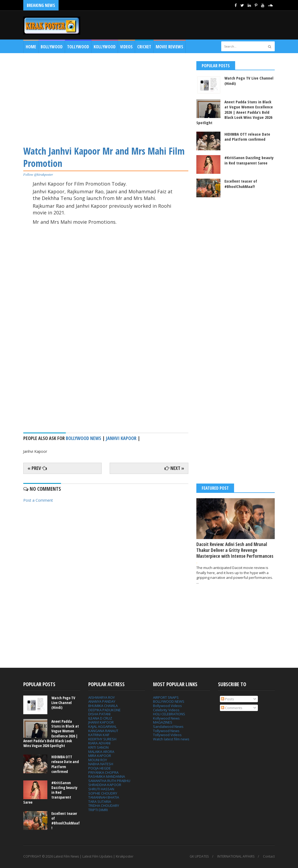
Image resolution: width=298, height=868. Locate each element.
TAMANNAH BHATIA (104, 797)
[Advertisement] (106, 99)
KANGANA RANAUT (103, 731)
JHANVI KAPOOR (101, 722)
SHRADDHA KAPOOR (105, 785)
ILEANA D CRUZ (100, 718)
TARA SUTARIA (100, 802)
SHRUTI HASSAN (101, 789)
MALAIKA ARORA (101, 752)
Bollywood (52, 47)
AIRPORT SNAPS (166, 697)
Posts (228, 699)
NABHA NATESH (101, 764)
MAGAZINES (163, 722)
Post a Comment (38, 500)
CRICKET (144, 47)
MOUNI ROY (98, 760)
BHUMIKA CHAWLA (103, 706)
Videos (126, 47)
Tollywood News (166, 731)
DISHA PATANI (99, 714)
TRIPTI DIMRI (98, 810)
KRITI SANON (98, 747)
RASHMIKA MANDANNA (107, 776)
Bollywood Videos (167, 706)
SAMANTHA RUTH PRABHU (109, 781)
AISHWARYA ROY (102, 697)
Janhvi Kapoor (121, 438)
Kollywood (105, 47)
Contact (269, 857)
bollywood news (83, 438)
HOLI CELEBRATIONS (169, 714)
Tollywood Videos (167, 735)
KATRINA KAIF (99, 735)
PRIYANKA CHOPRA (103, 772)
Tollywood (78, 47)
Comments (232, 708)
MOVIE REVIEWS (169, 47)
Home (31, 47)
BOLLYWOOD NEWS (169, 701)
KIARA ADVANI (99, 743)
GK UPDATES (199, 857)
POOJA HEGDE (100, 768)
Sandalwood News (168, 726)
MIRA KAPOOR (100, 756)
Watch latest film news (171, 739)
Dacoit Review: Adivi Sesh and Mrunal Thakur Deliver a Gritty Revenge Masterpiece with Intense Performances (235, 550)
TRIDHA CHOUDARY (104, 806)
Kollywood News (166, 718)
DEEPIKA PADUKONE (104, 710)
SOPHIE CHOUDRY (103, 793)
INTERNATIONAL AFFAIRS (236, 857)
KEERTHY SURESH (102, 739)
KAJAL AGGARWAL (102, 726)
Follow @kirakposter (38, 174)
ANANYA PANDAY (102, 701)
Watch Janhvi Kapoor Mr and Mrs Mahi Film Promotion (104, 157)
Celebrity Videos (166, 710)
